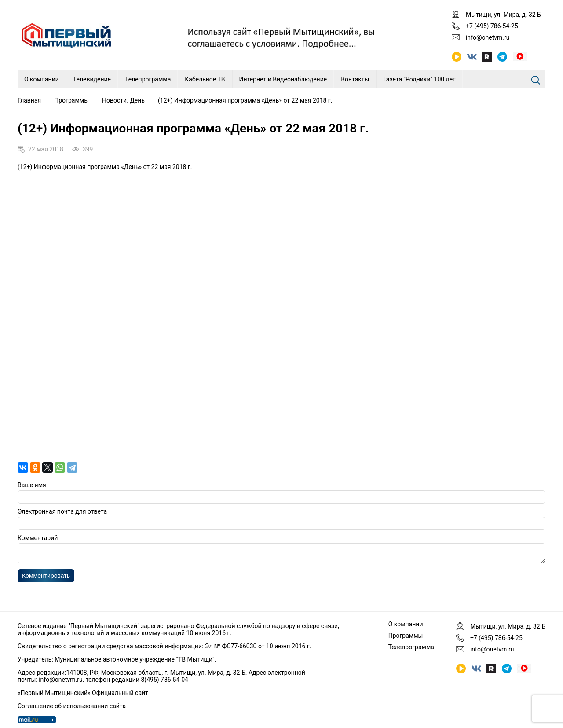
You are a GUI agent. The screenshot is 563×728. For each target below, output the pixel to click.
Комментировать (46, 578)
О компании (42, 79)
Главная (29, 100)
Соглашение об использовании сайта (72, 706)
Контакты (355, 79)
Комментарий (38, 538)
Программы (71, 100)
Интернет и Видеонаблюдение (283, 79)
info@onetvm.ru (488, 37)
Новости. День (123, 100)
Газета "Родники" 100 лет (419, 79)
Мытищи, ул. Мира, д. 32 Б (503, 15)
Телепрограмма (148, 79)
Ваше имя (32, 485)
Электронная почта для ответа (62, 511)
